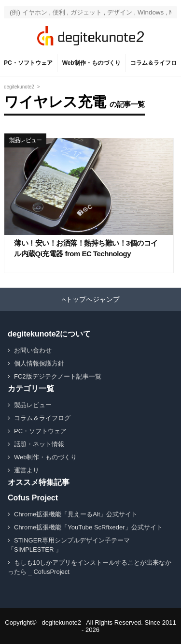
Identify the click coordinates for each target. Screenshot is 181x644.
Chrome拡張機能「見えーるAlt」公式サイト (76, 514)
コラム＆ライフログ (42, 418)
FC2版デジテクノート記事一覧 (58, 376)
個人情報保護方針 (39, 363)
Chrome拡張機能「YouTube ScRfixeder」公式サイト (88, 527)
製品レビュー (25, 140)
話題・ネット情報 (39, 444)
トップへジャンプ (93, 299)
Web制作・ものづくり (91, 63)
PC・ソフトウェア (28, 63)
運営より (27, 470)
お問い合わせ (33, 350)
